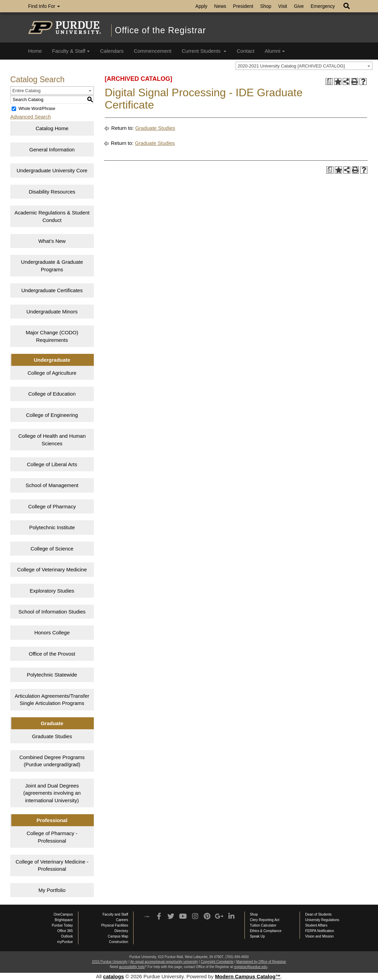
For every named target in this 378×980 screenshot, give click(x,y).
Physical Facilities (115, 925)
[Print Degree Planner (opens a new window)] (329, 82)
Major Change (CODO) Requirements (52, 336)
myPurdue (65, 942)
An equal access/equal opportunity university (164, 962)
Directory (121, 931)
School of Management (52, 485)
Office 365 (65, 931)
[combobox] (304, 66)
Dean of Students (318, 914)
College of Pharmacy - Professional (52, 837)
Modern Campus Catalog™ (248, 976)
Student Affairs (316, 925)
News (220, 6)
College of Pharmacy (52, 506)
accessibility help (132, 967)
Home (35, 51)
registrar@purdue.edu (250, 967)
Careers (122, 920)
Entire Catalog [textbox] (26, 91)
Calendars (112, 51)
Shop (266, 6)
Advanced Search (30, 117)
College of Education (52, 394)
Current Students (204, 51)
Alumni (275, 51)
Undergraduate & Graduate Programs (52, 265)
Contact (245, 51)
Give (299, 6)
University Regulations (322, 920)
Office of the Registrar (161, 30)
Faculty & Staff (71, 51)
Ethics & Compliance (266, 931)
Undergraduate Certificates (52, 290)
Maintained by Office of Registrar (261, 962)
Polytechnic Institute (52, 527)
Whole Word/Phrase (37, 109)
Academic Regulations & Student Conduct (52, 216)
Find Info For (44, 6)
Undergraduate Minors (52, 312)
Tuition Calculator (263, 925)
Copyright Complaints (217, 962)
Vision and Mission (319, 936)
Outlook (67, 936)
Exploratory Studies (52, 591)
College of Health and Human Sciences (52, 439)
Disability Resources (52, 192)
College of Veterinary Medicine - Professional (52, 865)
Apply (201, 6)
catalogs (114, 976)
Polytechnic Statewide (52, 675)
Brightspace (64, 920)
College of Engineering (52, 415)
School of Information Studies (52, 612)
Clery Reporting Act (265, 920)
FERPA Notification (319, 931)
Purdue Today (62, 925)
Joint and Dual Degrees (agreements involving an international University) (52, 793)
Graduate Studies (52, 736)
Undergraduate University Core (52, 170)
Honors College (52, 632)
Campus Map (118, 936)
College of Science (52, 549)
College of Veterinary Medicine (52, 569)
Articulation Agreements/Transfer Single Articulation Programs (52, 699)
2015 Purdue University (110, 962)
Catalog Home (52, 128)
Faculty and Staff (115, 914)
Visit (282, 6)
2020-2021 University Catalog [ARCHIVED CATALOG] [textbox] (291, 66)
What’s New (52, 241)
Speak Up (257, 936)
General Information (52, 150)
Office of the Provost (52, 654)
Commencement (153, 51)
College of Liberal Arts (52, 464)
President (243, 6)
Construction (118, 942)
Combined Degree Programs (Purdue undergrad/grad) (52, 761)
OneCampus (63, 914)
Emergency (323, 6)
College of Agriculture (52, 373)
